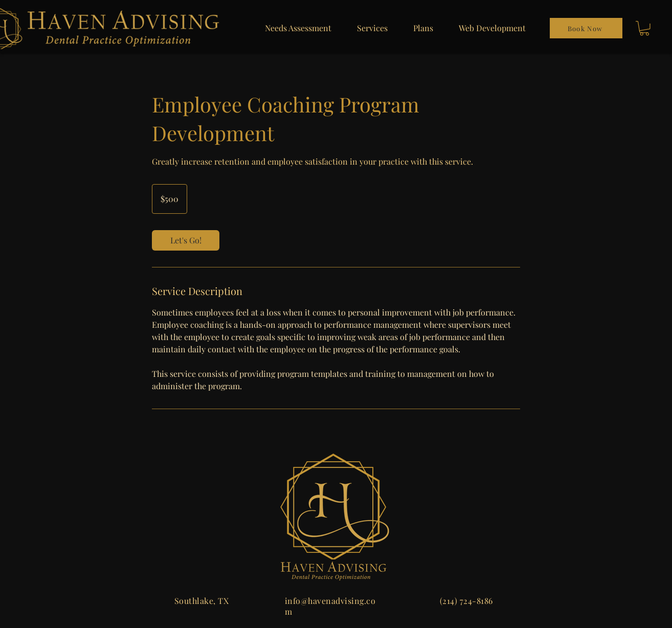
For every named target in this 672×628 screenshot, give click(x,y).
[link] (186, 240)
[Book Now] (586, 28)
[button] (644, 28)
